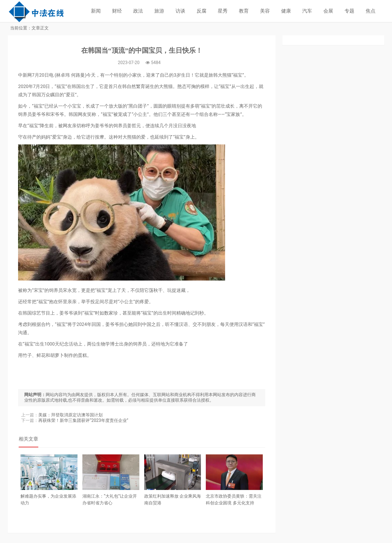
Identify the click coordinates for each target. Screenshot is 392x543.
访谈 (180, 11)
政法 (138, 11)
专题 (349, 11)
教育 (244, 11)
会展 (328, 11)
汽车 (307, 11)
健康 (286, 11)
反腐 (202, 11)
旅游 (159, 11)
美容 (265, 11)
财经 (117, 11)
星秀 (223, 11)
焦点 (371, 11)
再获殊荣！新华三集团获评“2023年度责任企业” (84, 421)
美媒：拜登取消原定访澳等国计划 (71, 415)
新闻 (96, 11)
